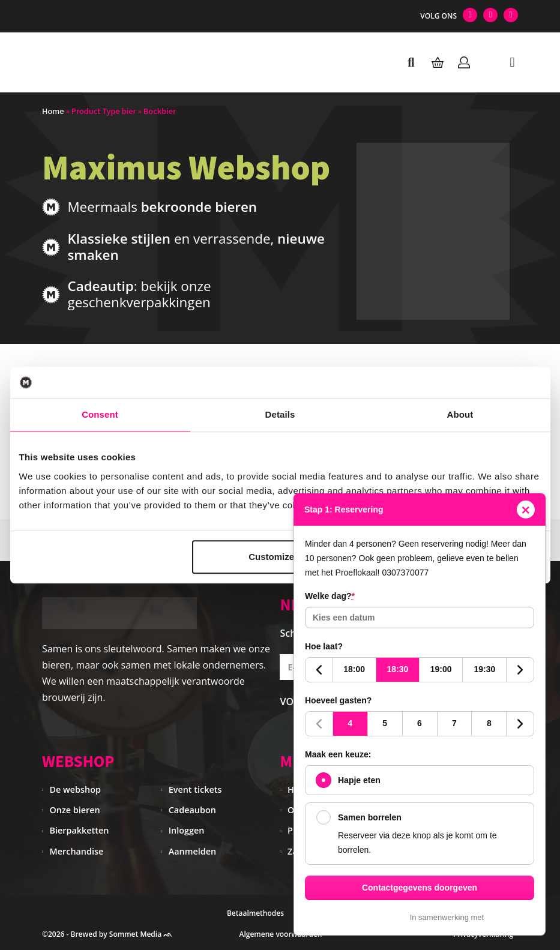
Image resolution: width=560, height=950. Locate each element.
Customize (278, 557)
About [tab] (460, 414)
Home (53, 111)
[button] (512, 62)
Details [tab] (280, 414)
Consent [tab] (100, 414)
